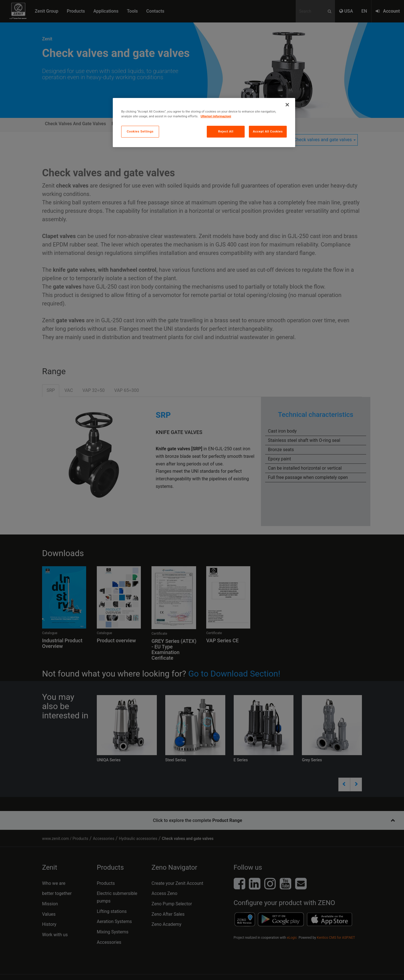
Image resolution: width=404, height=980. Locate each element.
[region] (204, 123)
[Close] (287, 105)
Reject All (226, 131)
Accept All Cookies (268, 131)
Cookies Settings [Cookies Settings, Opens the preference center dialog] (140, 131)
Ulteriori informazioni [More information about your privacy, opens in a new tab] (216, 116)
